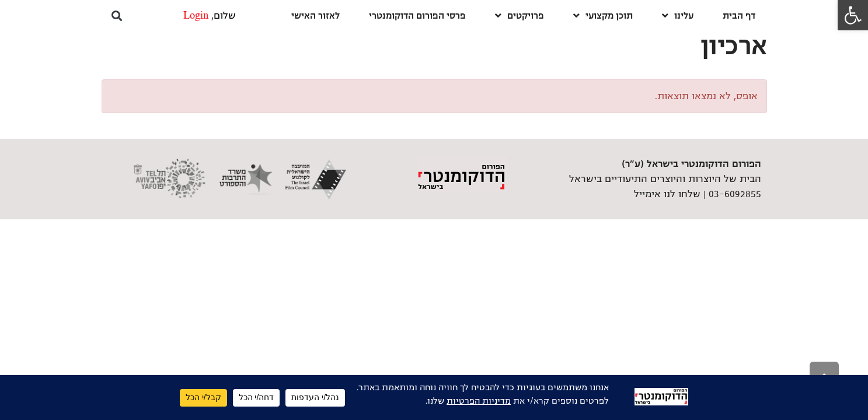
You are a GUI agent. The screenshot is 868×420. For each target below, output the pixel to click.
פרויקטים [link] (520, 15)
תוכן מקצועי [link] (603, 15)
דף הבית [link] (739, 15)
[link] (853, 15)
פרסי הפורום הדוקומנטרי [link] (417, 15)
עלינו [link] (678, 15)
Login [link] (196, 16)
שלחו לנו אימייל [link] (667, 194)
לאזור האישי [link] (316, 15)
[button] (117, 15)
